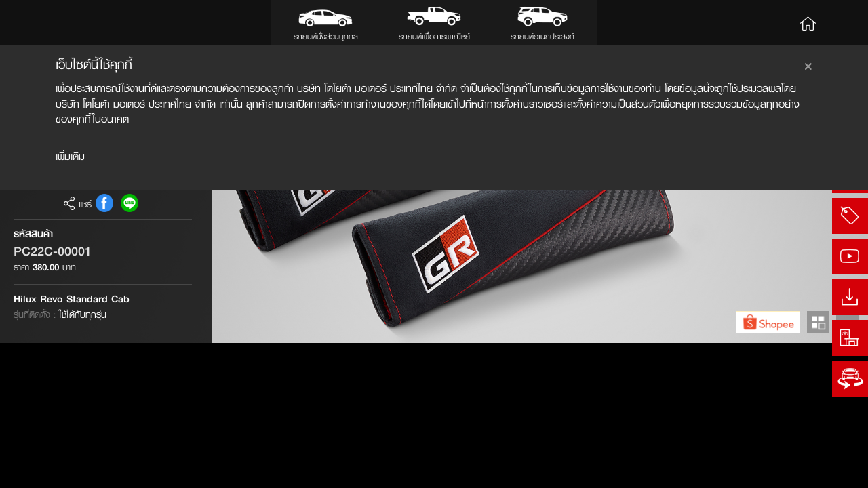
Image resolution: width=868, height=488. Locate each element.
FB (105, 349)
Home (808, 22)
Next (847, 467)
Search (842, 22)
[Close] (808, 64)
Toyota (48, 22)
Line (130, 349)
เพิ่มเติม (70, 156)
